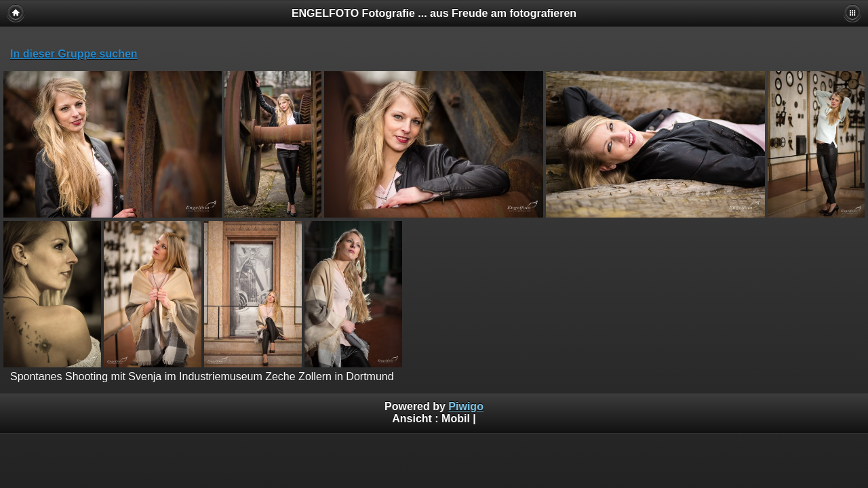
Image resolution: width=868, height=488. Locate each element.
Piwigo (466, 406)
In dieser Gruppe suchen (74, 54)
